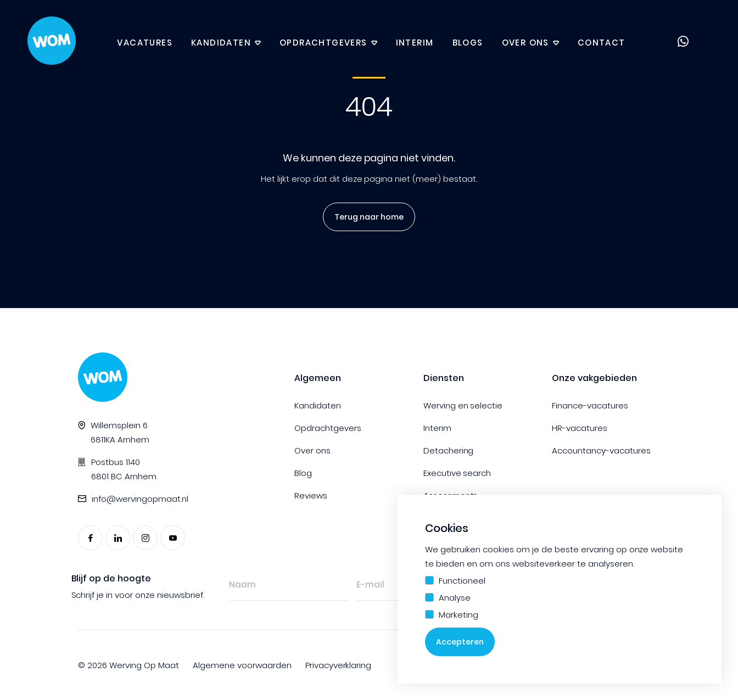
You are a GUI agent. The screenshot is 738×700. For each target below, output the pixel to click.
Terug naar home (366, 217)
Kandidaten (221, 43)
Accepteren (460, 642)
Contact (602, 43)
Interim (415, 43)
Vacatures (145, 43)
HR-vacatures (580, 428)
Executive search (457, 473)
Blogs (468, 43)
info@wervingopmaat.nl (140, 499)
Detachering (449, 450)
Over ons (525, 43)
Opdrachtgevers (323, 43)
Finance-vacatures (590, 405)
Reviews (311, 495)
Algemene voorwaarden (242, 665)
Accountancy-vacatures (601, 450)
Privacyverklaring (339, 665)
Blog (303, 473)
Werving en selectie (463, 405)
